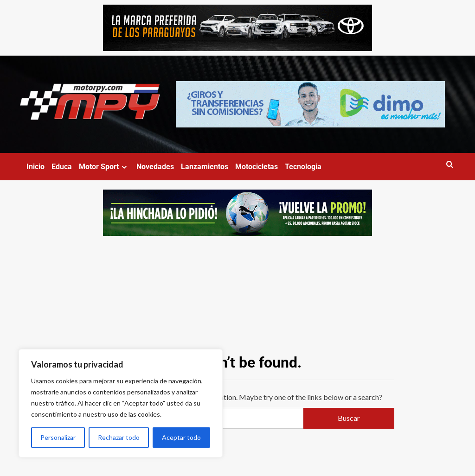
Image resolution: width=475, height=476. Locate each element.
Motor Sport (104, 167)
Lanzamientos (205, 167)
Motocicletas (257, 167)
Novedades (155, 167)
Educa (62, 167)
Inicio (35, 167)
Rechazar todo (119, 437)
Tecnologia (303, 167)
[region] (121, 403)
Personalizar (58, 437)
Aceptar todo (181, 437)
